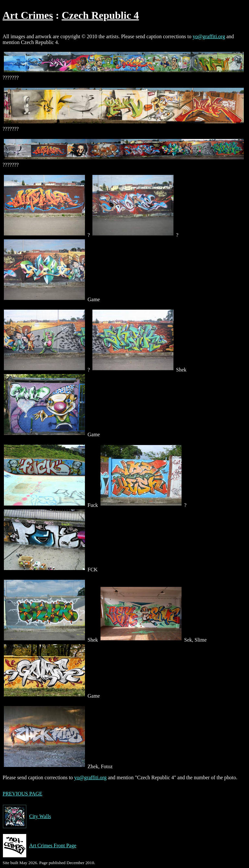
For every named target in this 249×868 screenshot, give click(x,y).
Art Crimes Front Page (39, 846)
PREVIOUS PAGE (23, 794)
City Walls (27, 817)
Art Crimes (28, 15)
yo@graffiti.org (209, 36)
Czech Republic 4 (100, 15)
